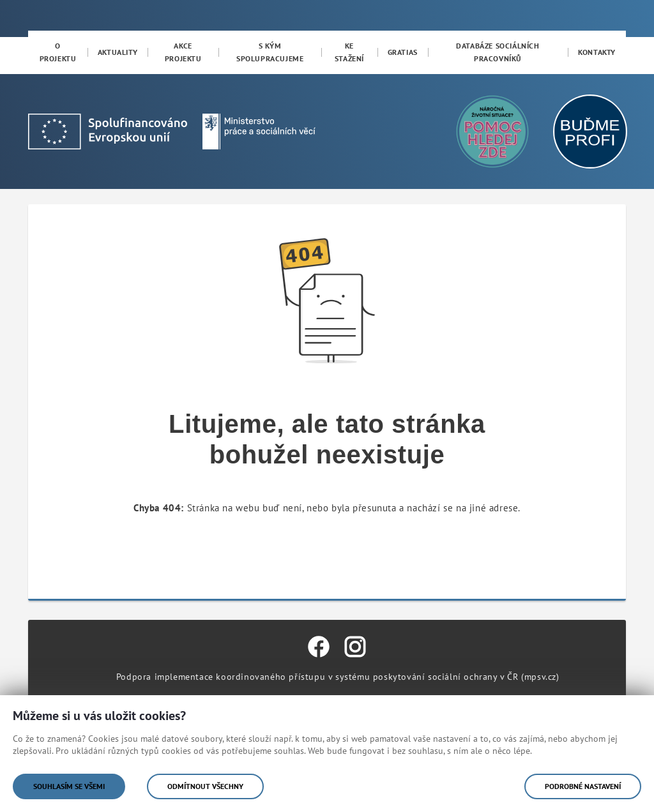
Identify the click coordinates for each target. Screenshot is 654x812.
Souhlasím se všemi (69, 786)
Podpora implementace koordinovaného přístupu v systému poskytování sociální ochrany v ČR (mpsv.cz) (338, 677)
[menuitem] (58, 52)
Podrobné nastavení (583, 786)
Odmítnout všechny (205, 786)
